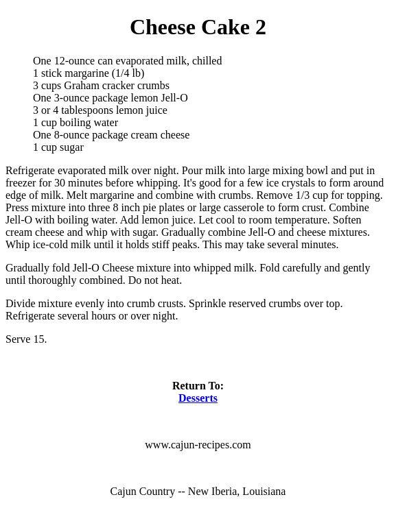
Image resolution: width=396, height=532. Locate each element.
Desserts (198, 398)
